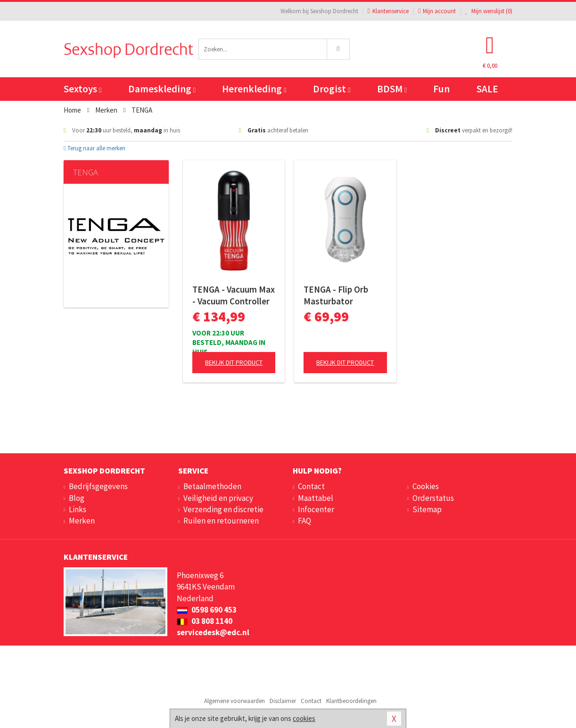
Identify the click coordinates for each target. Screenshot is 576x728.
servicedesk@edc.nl (213, 632)
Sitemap (427, 509)
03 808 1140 (205, 621)
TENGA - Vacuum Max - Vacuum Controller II (234, 295)
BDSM (392, 89)
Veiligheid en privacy (218, 498)
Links (78, 509)
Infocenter (316, 509)
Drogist (332, 89)
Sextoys (82, 89)
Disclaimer (283, 701)
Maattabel (316, 498)
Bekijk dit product (234, 362)
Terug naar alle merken (95, 148)
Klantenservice (388, 11)
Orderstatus (433, 498)
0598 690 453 (207, 610)
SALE (487, 89)
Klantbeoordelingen (351, 701)
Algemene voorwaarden (235, 701)
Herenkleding (254, 89)
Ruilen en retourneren (221, 521)
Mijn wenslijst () (489, 11)
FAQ (304, 521)
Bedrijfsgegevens (98, 486)
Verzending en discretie (223, 509)
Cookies (426, 486)
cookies (304, 718)
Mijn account (437, 11)
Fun (441, 89)
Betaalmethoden (212, 486)
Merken (82, 521)
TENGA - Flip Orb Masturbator (336, 295)
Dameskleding (162, 89)
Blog (77, 498)
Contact (311, 486)
